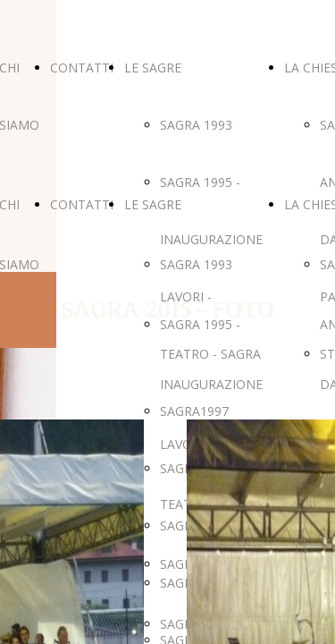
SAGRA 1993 (196, 125)
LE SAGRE (153, 68)
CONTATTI (82, 68)
